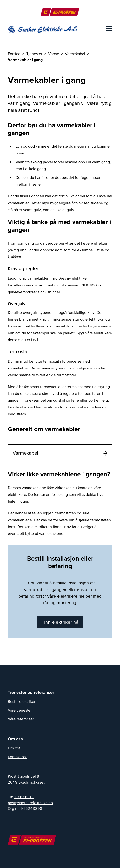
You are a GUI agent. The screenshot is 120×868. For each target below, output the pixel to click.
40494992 (24, 797)
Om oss (14, 748)
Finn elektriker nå (60, 622)
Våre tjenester (20, 710)
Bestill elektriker (22, 701)
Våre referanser (21, 719)
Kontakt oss (18, 757)
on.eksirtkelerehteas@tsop (30, 803)
